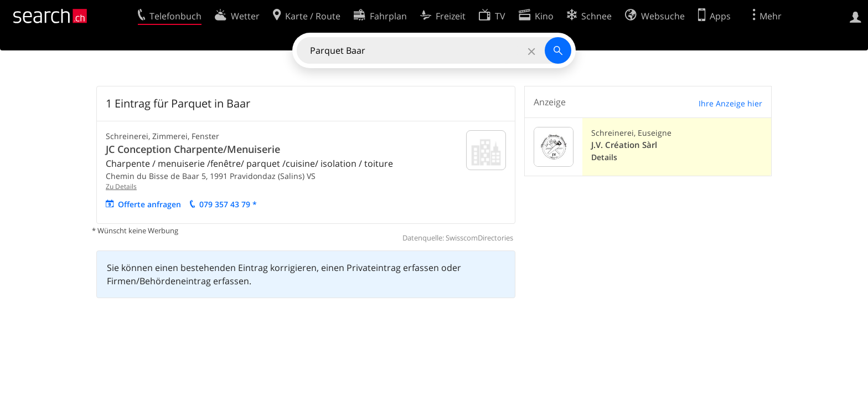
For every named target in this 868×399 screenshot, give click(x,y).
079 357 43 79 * (228, 204)
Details (604, 157)
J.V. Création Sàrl (624, 145)
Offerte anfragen (149, 204)
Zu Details (121, 186)
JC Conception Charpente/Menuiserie (193, 149)
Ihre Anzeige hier (730, 103)
